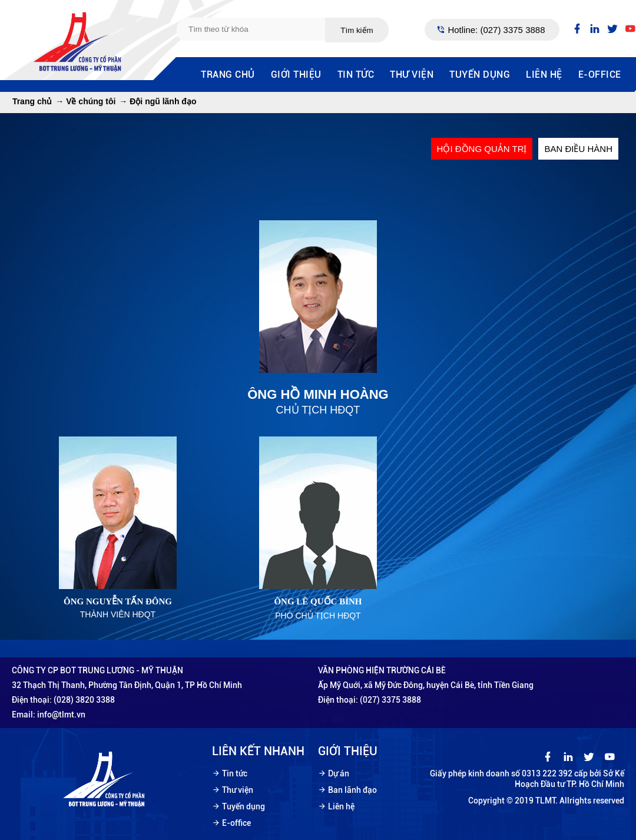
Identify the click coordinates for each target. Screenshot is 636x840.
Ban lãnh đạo (352, 790)
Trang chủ (228, 75)
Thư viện (412, 75)
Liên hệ (544, 75)
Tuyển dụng (480, 75)
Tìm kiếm (357, 30)
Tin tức (356, 75)
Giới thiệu (296, 75)
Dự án (339, 773)
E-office (600, 75)
